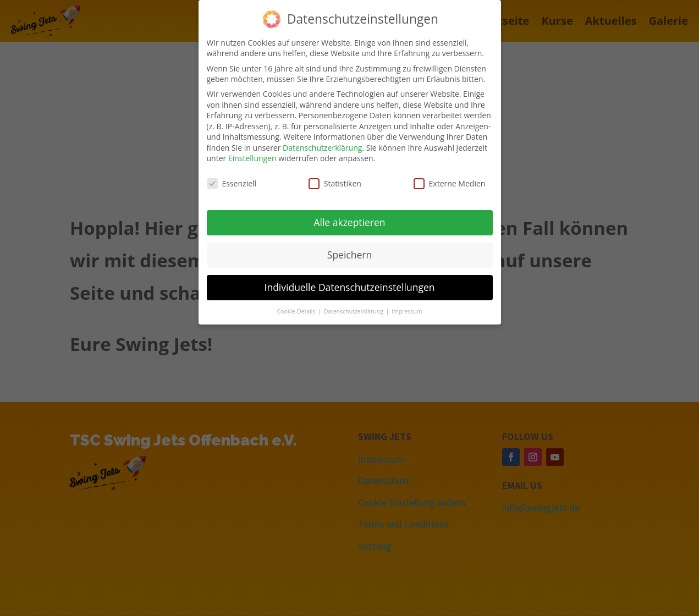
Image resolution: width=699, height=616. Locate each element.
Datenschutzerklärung (322, 145)
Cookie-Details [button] (297, 309)
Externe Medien (450, 181)
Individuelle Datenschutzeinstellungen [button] (350, 285)
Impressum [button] (407, 309)
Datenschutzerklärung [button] (354, 309)
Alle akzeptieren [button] (349, 220)
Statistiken (335, 181)
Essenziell (232, 181)
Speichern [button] (349, 252)
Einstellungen (252, 156)
